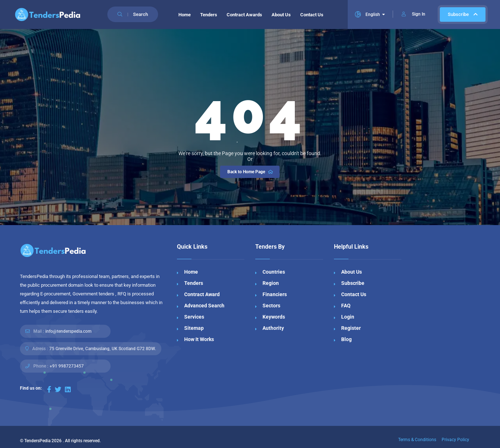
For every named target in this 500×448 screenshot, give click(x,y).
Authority (273, 328)
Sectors (271, 306)
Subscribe (463, 14)
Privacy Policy (455, 440)
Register (351, 328)
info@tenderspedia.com (68, 331)
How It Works (199, 339)
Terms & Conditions (417, 440)
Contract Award (202, 294)
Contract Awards (244, 15)
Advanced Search (204, 306)
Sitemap (194, 328)
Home (185, 15)
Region (271, 283)
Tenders (209, 15)
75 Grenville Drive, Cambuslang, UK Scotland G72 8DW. (103, 349)
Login (348, 317)
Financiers (275, 294)
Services (194, 317)
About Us (281, 15)
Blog (346, 339)
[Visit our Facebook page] (49, 389)
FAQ (346, 306)
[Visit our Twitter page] (58, 389)
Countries (274, 272)
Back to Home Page (251, 172)
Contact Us (312, 15)
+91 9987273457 (67, 366)
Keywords (274, 317)
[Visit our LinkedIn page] (68, 389)
